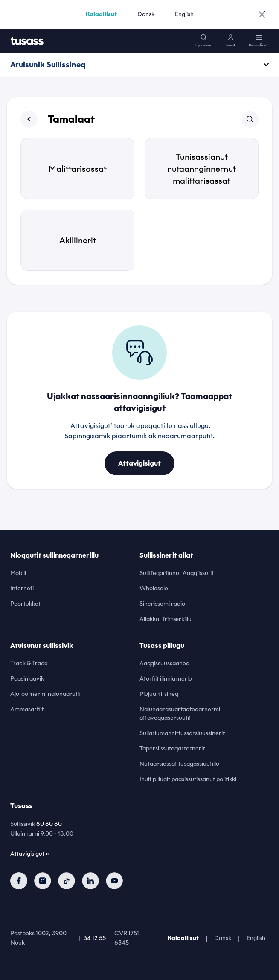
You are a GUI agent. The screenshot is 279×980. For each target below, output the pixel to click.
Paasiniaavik (27, 679)
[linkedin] (90, 881)
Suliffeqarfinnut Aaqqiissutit (177, 573)
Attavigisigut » (30, 854)
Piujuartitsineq (159, 694)
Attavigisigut (139, 463)
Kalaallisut (101, 14)
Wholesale (154, 588)
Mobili (18, 573)
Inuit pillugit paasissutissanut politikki (188, 779)
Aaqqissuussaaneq (164, 663)
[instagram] (43, 881)
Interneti (22, 588)
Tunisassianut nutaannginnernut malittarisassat (202, 169)
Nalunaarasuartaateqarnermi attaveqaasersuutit (180, 714)
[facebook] (19, 881)
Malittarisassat (78, 169)
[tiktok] (67, 881)
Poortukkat (25, 604)
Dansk (146, 14)
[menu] (259, 41)
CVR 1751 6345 (127, 938)
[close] (262, 14)
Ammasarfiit (27, 709)
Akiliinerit (78, 240)
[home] (27, 41)
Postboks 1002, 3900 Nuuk (38, 938)
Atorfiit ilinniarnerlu (166, 679)
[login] (231, 41)
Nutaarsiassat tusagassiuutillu (179, 764)
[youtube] (114, 881)
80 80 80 (49, 824)
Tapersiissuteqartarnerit (172, 749)
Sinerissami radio (162, 604)
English (184, 14)
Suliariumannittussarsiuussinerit (182, 733)
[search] (204, 41)
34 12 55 (95, 938)
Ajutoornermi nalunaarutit (46, 694)
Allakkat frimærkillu (166, 619)
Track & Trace (29, 663)
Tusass (21, 806)
